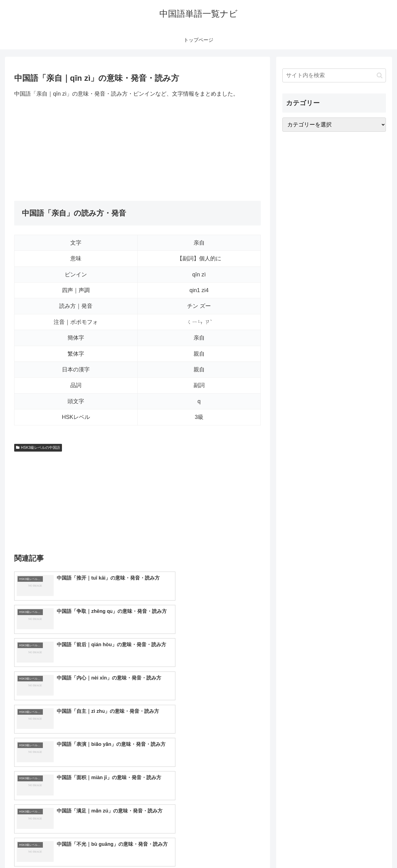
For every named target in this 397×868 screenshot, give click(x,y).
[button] (380, 75)
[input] (334, 75)
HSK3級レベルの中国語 (38, 448)
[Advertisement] (137, 150)
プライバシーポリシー (365, 849)
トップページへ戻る (317, 849)
